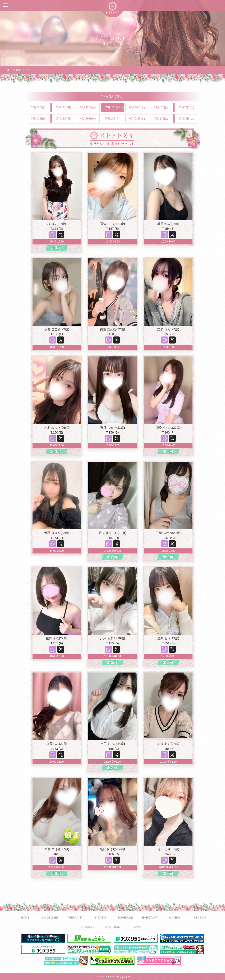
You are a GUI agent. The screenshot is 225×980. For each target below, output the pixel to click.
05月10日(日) (41, 108)
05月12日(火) (90, 108)
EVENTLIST (150, 918)
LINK (137, 927)
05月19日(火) (90, 119)
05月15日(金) (163, 108)
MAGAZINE (112, 927)
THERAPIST (75, 918)
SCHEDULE (125, 918)
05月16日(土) (188, 108)
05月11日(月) (65, 108)
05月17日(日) (41, 119)
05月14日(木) (139, 108)
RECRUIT (200, 918)
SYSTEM (100, 918)
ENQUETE (88, 927)
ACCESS (175, 918)
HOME (7, 70)
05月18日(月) (65, 119)
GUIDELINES (50, 918)
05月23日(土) (188, 119)
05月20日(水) (114, 119)
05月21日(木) (139, 119)
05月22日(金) (163, 119)
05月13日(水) (114, 108)
